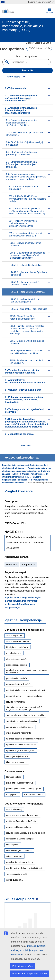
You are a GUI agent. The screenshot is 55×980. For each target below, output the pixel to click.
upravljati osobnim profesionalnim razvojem (25, 739)
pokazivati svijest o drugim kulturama (22, 815)
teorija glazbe (12, 795)
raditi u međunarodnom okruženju (21, 821)
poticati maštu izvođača (17, 678)
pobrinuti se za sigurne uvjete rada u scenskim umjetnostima (27, 671)
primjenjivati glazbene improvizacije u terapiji (26, 690)
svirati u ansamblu (14, 856)
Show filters (14, 77)
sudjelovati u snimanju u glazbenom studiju (25, 715)
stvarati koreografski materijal (19, 851)
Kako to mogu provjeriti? (41, 2)
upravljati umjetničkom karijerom (20, 751)
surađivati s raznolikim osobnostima (22, 721)
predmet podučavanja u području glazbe (24, 789)
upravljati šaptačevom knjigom (20, 862)
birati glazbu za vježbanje (17, 647)
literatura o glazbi (14, 777)
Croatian (50, 11)
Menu (2, 37)
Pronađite (27, 70)
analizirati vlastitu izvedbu (18, 641)
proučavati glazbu (34, 696)
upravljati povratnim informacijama (21, 745)
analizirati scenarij (14, 809)
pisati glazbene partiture (17, 665)
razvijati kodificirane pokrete (18, 827)
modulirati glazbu (14, 653)
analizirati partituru (14, 636)
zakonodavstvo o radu (34, 795)
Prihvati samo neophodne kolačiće (30, 973)
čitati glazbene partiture (17, 762)
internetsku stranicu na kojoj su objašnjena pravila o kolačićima (29, 950)
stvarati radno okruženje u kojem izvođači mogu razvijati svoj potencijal (24, 708)
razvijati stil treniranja (16, 702)
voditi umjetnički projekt (17, 874)
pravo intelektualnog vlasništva (20, 783)
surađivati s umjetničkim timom (20, 727)
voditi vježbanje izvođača (17, 756)
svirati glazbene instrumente (19, 733)
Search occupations (26, 56)
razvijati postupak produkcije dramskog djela (26, 833)
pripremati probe (14, 696)
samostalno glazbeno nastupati (20, 839)
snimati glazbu (13, 845)
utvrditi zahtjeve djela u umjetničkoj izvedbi (25, 868)
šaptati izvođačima (14, 880)
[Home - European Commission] (24, 11)
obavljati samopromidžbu (17, 659)
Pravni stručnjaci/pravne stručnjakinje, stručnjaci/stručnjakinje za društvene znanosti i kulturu (27, 471)
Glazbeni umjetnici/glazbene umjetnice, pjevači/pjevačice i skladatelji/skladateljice (25, 480)
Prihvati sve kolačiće (23, 966)
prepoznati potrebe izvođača (19, 684)
